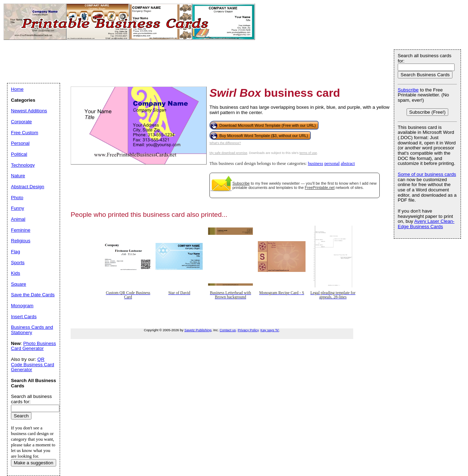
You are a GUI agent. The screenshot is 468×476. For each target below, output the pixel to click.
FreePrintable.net (320, 188)
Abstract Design (28, 187)
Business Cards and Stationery (32, 330)
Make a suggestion (34, 463)
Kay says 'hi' (270, 330)
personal (332, 163)
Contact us (228, 330)
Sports (18, 263)
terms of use (308, 153)
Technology (23, 165)
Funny (17, 208)
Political (19, 154)
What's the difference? (225, 143)
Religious (21, 241)
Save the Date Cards (33, 295)
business (316, 163)
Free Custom (25, 133)
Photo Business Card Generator (33, 346)
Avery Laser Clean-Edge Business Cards (426, 224)
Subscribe (241, 183)
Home (17, 89)
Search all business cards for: (425, 58)
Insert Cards (24, 317)
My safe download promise (228, 153)
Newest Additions (29, 111)
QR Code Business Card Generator (32, 364)
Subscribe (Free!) (428, 112)
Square (19, 284)
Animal (18, 219)
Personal (20, 143)
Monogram (22, 306)
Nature (18, 176)
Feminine (21, 230)
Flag (16, 252)
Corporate (21, 122)
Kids (16, 273)
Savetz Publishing (198, 330)
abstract (348, 163)
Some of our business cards (427, 174)
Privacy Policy (248, 330)
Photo (17, 198)
